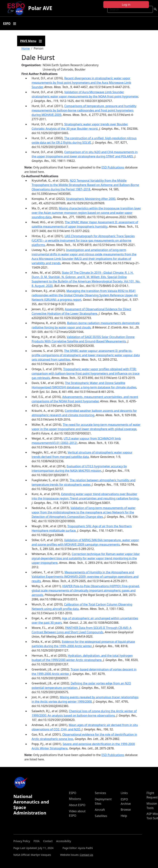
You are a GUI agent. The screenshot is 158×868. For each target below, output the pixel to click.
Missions (75, 799)
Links (124, 793)
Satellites (101, 816)
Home (26, 48)
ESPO (73, 793)
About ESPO (77, 805)
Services (100, 793)
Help (124, 816)
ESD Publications (113, 167)
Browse (126, 810)
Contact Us (86, 855)
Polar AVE (40, 8)
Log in (126, 5)
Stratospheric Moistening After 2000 (91, 199)
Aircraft (100, 810)
